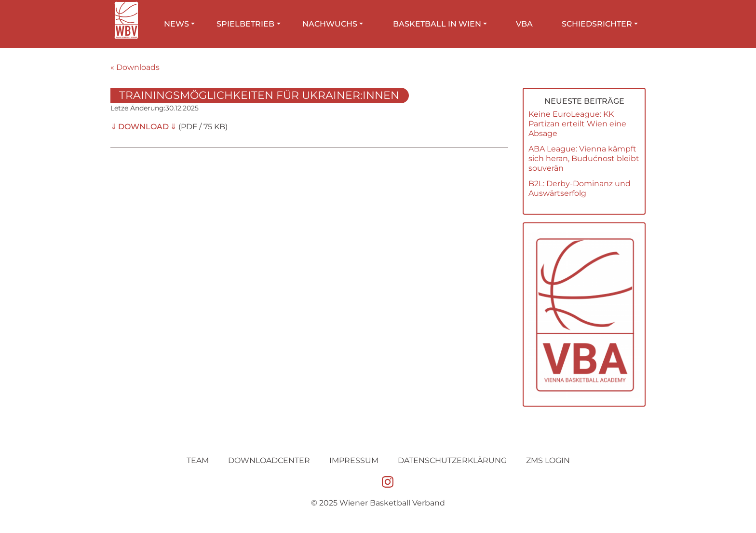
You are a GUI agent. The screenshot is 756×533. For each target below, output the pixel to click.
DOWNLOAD (143, 127)
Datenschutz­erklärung (452, 460)
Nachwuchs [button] (330, 24)
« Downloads (135, 67)
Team (198, 460)
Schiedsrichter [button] (597, 24)
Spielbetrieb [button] (245, 24)
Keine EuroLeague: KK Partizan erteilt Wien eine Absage (577, 124)
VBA (524, 24)
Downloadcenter (269, 460)
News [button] (176, 24)
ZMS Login (548, 460)
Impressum (354, 460)
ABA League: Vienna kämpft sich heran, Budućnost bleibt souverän (584, 158)
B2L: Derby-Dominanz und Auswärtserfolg (580, 188)
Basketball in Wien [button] (437, 24)
